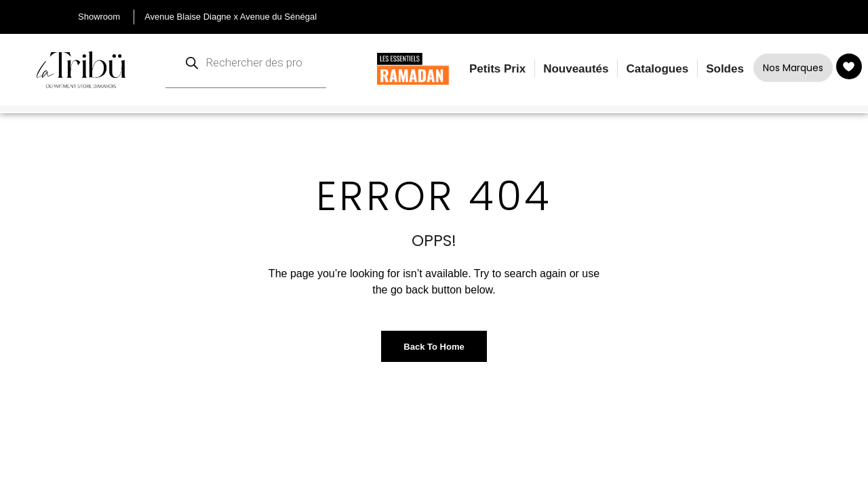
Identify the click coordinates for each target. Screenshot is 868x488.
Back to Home (434, 347)
